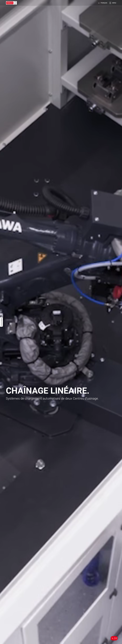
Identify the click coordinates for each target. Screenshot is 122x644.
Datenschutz (1, 322)
